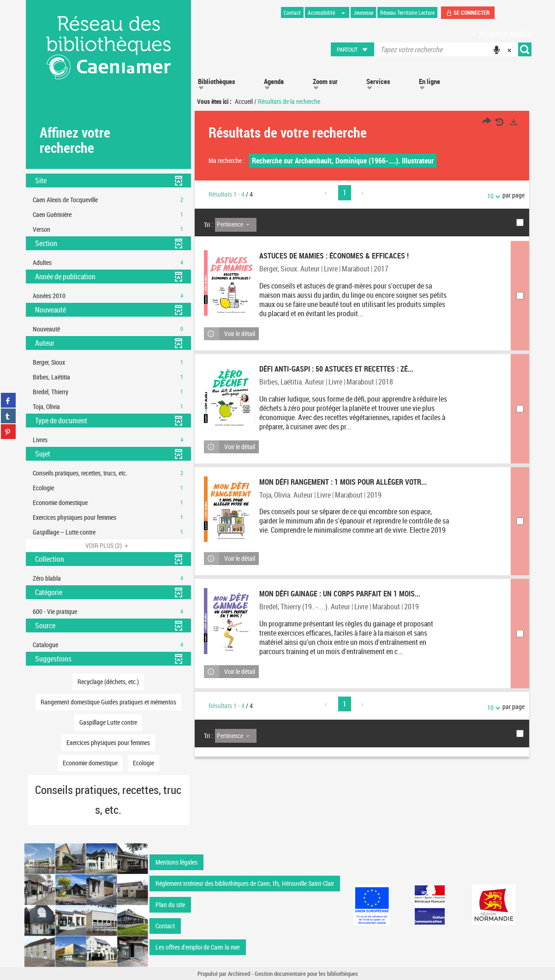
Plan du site (170, 905)
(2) (108, 545)
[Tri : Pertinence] (236, 225)
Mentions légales (176, 862)
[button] (353, 49)
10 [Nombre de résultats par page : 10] (492, 196)
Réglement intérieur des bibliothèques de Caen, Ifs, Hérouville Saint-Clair (245, 883)
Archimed (239, 974)
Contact (165, 926)
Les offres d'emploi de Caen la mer (198, 947)
